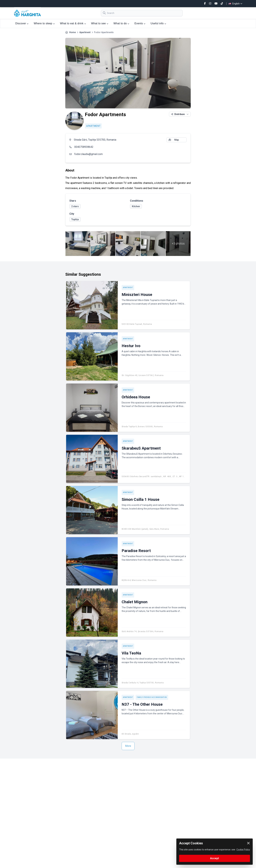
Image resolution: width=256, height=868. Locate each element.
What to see (100, 23)
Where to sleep (44, 23)
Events (140, 23)
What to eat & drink (73, 23)
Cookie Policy (243, 850)
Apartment (85, 32)
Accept (215, 858)
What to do (121, 23)
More (128, 746)
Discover (22, 23)
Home (72, 32)
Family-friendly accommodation (152, 697)
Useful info (158, 23)
